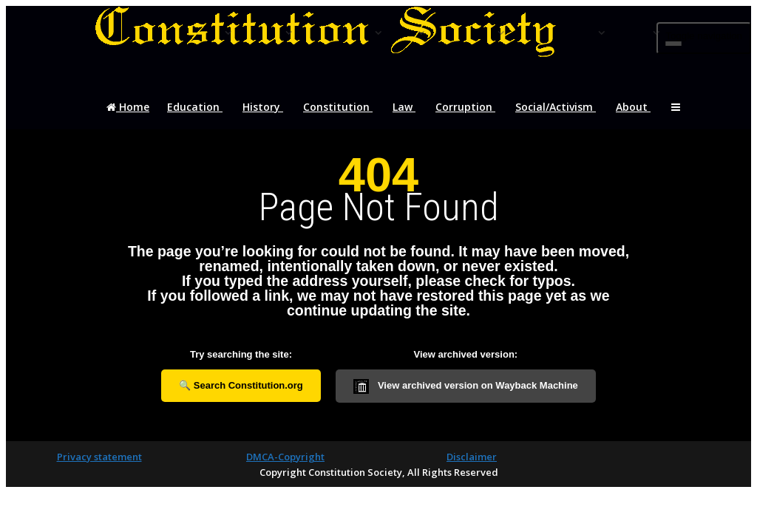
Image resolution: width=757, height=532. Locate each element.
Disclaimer (472, 457)
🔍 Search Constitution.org (241, 385)
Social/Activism (556, 116)
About (633, 116)
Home (128, 116)
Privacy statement (99, 457)
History (263, 116)
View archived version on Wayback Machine (466, 386)
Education (195, 116)
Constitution (338, 116)
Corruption (465, 116)
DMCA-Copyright (285, 457)
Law (404, 116)
